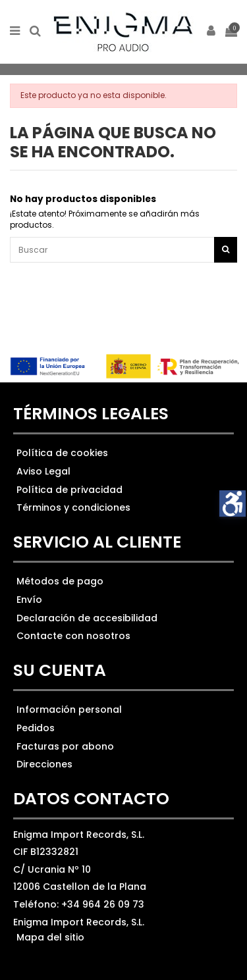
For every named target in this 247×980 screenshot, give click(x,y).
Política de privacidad (69, 490)
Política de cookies (62, 453)
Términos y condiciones (73, 507)
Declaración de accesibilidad (87, 618)
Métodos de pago (60, 581)
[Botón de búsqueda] (226, 250)
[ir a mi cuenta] (211, 32)
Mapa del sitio (50, 937)
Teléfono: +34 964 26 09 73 (79, 904)
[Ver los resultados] (123, 250)
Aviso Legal (43, 471)
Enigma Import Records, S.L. (79, 922)
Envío (29, 600)
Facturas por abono (65, 746)
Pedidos (36, 728)
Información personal (69, 709)
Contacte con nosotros (73, 636)
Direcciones (44, 764)
